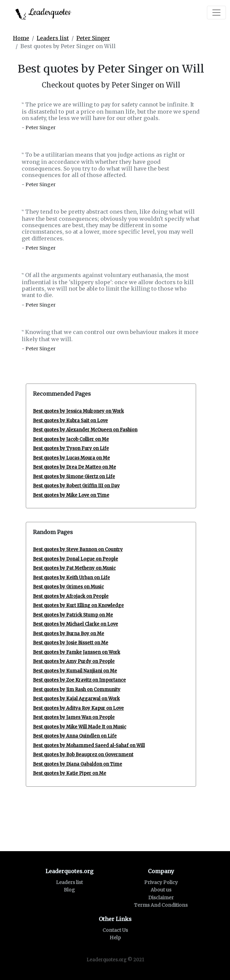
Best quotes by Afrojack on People (71, 596)
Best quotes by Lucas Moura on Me (71, 458)
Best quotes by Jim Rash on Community (77, 690)
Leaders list (53, 38)
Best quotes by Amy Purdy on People (74, 661)
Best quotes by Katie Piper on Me (70, 773)
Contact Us (115, 930)
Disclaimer (161, 898)
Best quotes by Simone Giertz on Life (74, 477)
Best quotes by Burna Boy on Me (69, 634)
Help (115, 938)
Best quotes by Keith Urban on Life (71, 578)
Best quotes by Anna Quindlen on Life (75, 736)
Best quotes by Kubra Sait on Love (70, 421)
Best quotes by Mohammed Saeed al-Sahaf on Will (89, 746)
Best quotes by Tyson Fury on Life (71, 448)
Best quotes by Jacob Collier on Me (71, 439)
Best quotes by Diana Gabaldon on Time (78, 764)
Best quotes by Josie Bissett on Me (71, 643)
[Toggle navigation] (216, 13)
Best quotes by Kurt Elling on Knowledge (78, 605)
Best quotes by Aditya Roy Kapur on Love (78, 708)
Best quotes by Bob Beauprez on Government (83, 755)
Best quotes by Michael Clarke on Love (75, 624)
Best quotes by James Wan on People (74, 717)
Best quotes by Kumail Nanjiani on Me (75, 671)
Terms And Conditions (161, 905)
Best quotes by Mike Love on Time (71, 495)
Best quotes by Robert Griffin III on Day (76, 486)
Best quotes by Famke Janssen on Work (76, 652)
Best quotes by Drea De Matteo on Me (74, 467)
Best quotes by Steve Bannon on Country (78, 550)
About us (161, 890)
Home (21, 38)
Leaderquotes (43, 13)
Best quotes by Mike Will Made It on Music (80, 727)
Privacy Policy (161, 882)
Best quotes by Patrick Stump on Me (73, 615)
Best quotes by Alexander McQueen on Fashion (85, 430)
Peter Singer (93, 38)
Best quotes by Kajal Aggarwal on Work (76, 699)
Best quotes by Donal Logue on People (75, 559)
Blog (69, 890)
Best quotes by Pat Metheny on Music (74, 568)
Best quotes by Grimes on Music (68, 587)
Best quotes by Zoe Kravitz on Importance (79, 680)
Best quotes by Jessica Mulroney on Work (78, 411)
